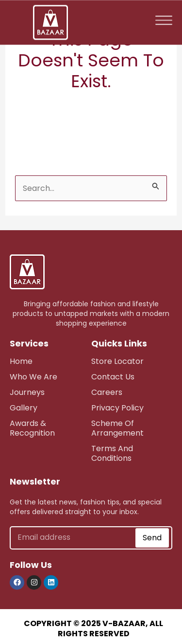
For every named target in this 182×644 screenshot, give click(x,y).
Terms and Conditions (112, 453)
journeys (27, 392)
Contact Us (113, 377)
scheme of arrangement (117, 428)
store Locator (117, 361)
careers (107, 392)
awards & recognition (32, 428)
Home (21, 361)
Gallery (24, 408)
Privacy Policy (117, 408)
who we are (33, 377)
